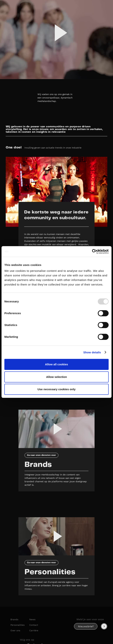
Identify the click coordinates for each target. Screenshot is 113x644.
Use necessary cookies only (56, 389)
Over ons (15, 631)
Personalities (18, 625)
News (32, 619)
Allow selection (56, 377)
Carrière (34, 631)
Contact (34, 625)
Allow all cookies (57, 364)
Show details (92, 352)
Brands (14, 619)
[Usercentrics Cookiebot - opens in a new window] (92, 251)
